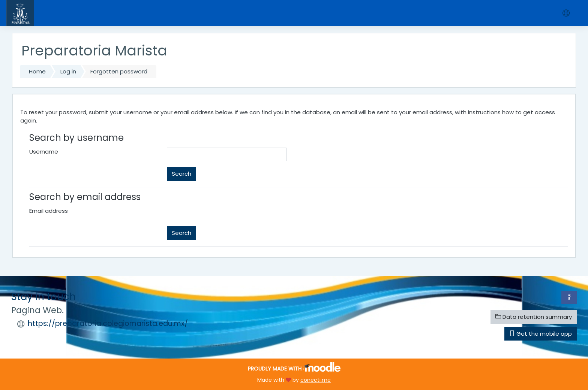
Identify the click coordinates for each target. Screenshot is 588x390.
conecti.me (316, 380)
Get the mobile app (541, 334)
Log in (68, 71)
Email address (49, 211)
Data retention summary (534, 317)
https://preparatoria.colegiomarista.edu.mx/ (108, 324)
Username (44, 152)
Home (37, 71)
